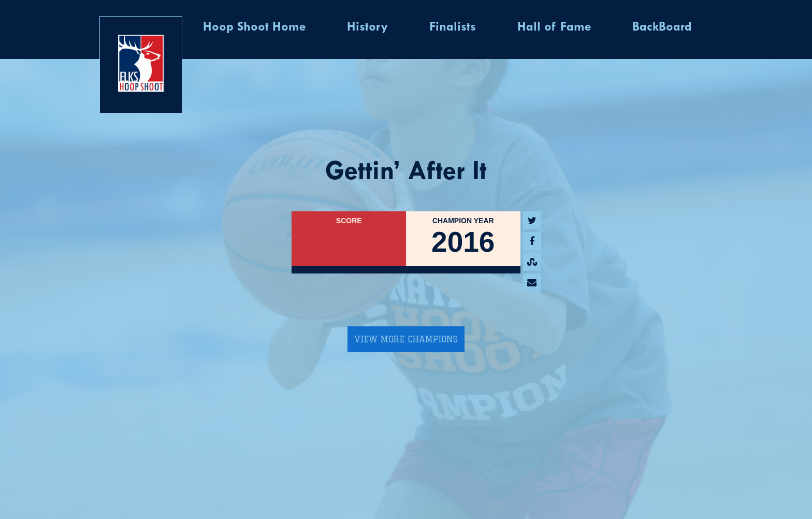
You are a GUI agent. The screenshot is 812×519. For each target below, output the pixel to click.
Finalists (453, 27)
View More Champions (406, 339)
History (367, 27)
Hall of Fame (554, 27)
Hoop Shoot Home (254, 27)
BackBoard (662, 27)
